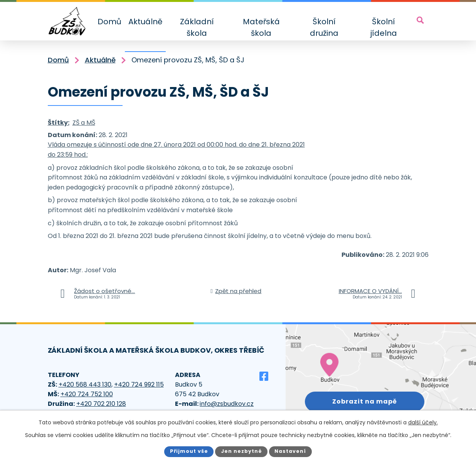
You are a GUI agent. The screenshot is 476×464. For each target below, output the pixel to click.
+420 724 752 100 (87, 394)
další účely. (423, 422)
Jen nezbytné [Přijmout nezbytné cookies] (241, 451)
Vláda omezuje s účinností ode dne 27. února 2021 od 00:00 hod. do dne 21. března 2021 (176, 145)
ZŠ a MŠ (84, 123)
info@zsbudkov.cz (227, 404)
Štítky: (59, 123)
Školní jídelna (383, 27)
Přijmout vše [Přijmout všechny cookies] (189, 451)
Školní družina (324, 27)
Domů (109, 22)
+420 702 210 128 (101, 404)
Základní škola (197, 27)
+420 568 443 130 (85, 384)
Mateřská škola (261, 27)
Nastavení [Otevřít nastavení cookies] (290, 451)
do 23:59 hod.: (68, 155)
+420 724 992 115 (139, 384)
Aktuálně (145, 22)
